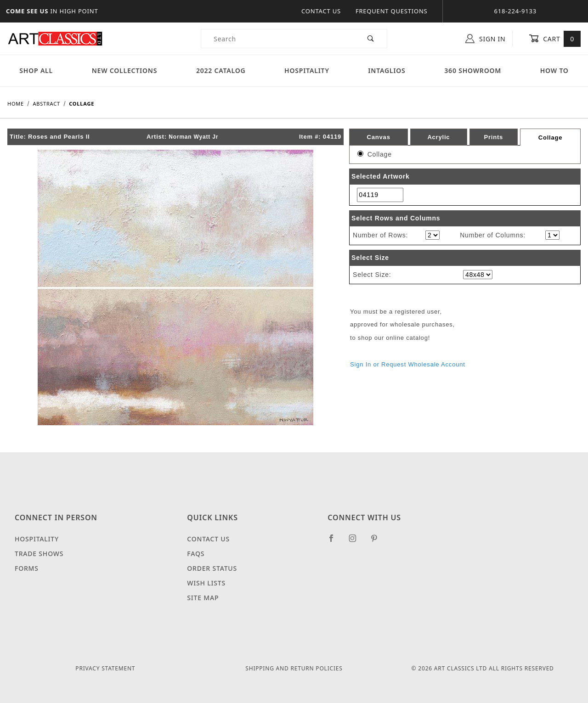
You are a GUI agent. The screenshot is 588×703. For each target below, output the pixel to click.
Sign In (485, 39)
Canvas (379, 137)
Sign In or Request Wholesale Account (408, 364)
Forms (27, 568)
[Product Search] (278, 39)
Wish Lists (206, 583)
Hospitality (307, 70)
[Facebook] (335, 542)
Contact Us (321, 11)
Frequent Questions (392, 11)
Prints (493, 137)
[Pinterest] (378, 542)
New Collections (125, 70)
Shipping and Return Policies (294, 668)
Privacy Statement (105, 668)
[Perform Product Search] (371, 39)
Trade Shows (39, 554)
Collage (551, 138)
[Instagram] (356, 542)
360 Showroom (473, 70)
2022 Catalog (221, 70)
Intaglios (387, 70)
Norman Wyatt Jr (193, 137)
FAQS (196, 554)
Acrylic (438, 137)
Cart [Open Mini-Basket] (555, 39)
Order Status (212, 568)
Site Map (203, 598)
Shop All (36, 70)
